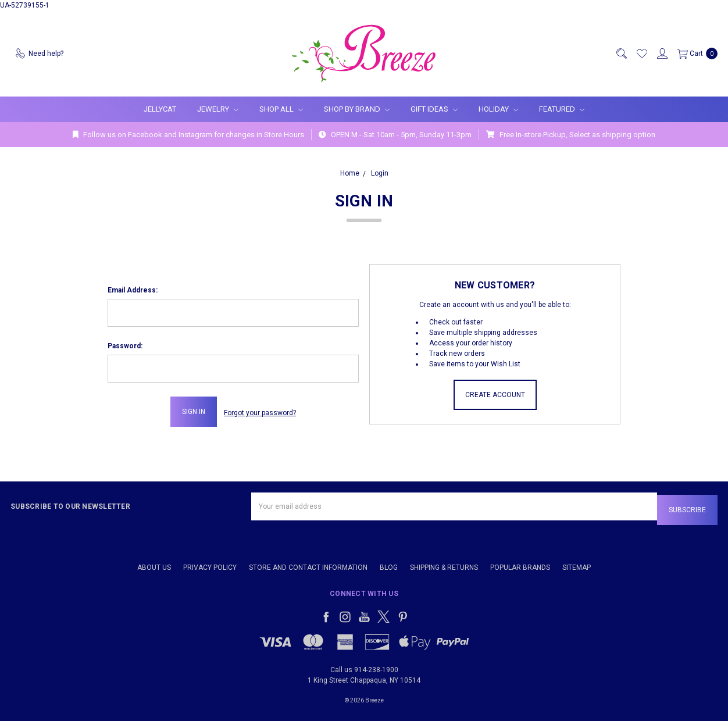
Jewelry (218, 109)
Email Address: (133, 290)
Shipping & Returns (444, 563)
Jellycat (160, 109)
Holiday (498, 109)
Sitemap (577, 563)
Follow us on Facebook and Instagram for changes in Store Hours (188, 135)
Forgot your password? (260, 412)
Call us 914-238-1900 (364, 665)
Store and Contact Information (308, 563)
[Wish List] (641, 53)
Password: (125, 346)
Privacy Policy (210, 563)
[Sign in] (662, 53)
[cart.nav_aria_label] (695, 53)
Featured (562, 109)
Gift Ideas (434, 109)
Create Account (495, 395)
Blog (389, 563)
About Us (154, 563)
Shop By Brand (357, 109)
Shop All (281, 109)
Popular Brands (520, 563)
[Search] (621, 53)
